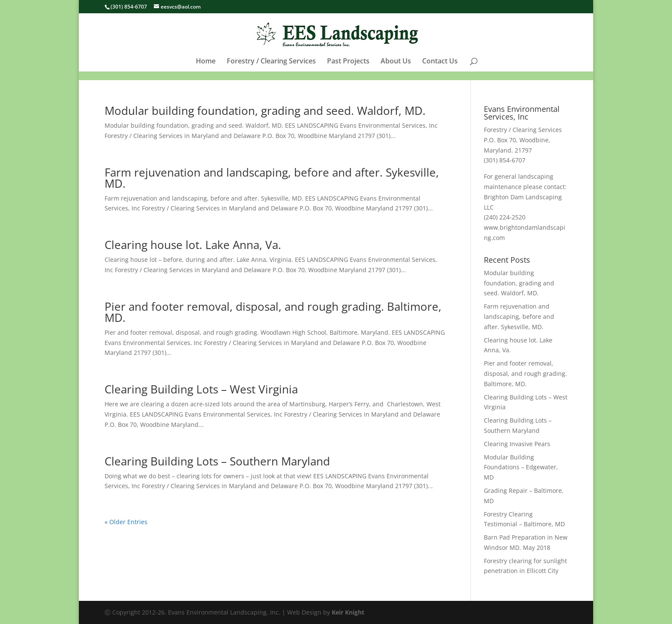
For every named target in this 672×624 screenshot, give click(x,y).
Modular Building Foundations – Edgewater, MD (521, 467)
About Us (396, 70)
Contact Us (440, 70)
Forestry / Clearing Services (271, 70)
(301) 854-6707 (129, 7)
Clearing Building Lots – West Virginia (201, 389)
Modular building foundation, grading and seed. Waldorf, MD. (265, 111)
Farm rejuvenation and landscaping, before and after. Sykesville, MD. (272, 178)
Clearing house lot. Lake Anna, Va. (193, 245)
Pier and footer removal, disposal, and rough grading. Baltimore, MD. (273, 312)
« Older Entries (126, 522)
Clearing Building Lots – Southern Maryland (217, 461)
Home (206, 70)
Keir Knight (348, 612)
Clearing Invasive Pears (517, 444)
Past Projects (348, 70)
